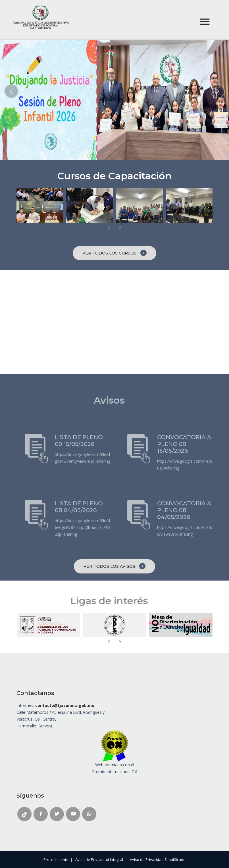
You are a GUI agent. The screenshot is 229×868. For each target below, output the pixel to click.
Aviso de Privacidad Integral (99, 859)
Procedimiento (56, 859)
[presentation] (109, 227)
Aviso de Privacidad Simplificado (158, 859)
